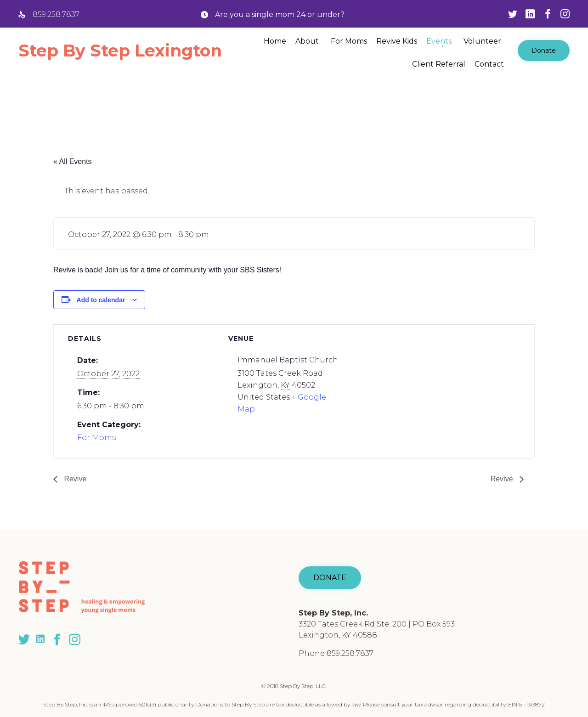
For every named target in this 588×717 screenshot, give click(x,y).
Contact (489, 64)
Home (275, 41)
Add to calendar (101, 300)
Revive (74, 479)
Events (439, 41)
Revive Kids (397, 41)
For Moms (349, 41)
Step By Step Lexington (120, 51)
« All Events (73, 161)
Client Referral (439, 64)
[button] (544, 51)
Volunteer (482, 41)
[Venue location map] (437, 388)
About (307, 41)
